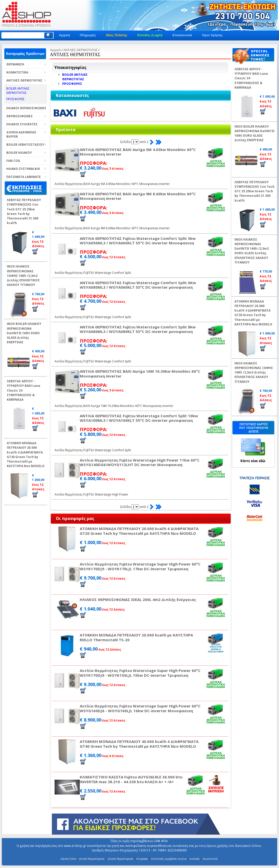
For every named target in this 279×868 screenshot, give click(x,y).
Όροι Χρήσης (212, 35)
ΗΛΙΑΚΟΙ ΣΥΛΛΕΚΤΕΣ (22, 124)
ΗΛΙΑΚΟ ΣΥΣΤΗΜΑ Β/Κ (23, 169)
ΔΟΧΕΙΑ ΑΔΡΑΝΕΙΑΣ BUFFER (21, 134)
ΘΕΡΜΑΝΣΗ (15, 64)
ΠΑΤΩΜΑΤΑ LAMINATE (24, 177)
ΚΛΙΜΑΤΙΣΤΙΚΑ (17, 72)
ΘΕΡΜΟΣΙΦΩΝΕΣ (19, 116)
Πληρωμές (88, 35)
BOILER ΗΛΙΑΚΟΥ (19, 153)
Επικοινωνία (182, 35)
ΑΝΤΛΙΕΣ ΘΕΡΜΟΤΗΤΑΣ (24, 80)
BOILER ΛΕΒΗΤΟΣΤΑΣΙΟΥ (25, 145)
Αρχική (64, 35)
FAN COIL (13, 161)
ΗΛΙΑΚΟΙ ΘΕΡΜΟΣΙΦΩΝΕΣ (26, 108)
